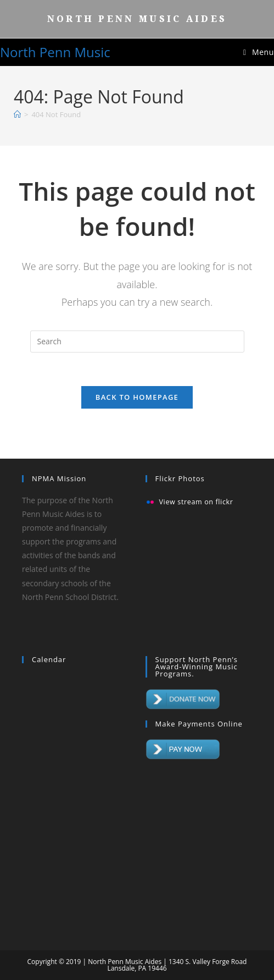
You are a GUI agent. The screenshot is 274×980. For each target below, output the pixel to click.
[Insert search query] (137, 342)
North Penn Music (55, 52)
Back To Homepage (137, 397)
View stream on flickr (196, 502)
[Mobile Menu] (259, 52)
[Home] (17, 114)
